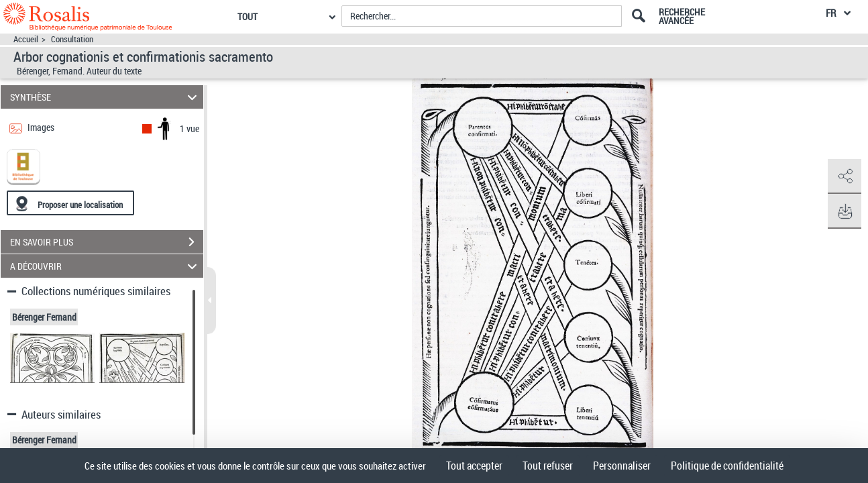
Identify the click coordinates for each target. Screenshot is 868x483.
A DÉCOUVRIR (105, 266)
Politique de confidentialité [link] (727, 466)
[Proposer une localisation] (70, 203)
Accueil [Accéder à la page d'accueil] (26, 39)
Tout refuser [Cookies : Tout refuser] (548, 466)
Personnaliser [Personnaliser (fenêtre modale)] (622, 466)
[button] (845, 176)
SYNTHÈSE (105, 97)
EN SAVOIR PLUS (107, 242)
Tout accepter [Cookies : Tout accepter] (474, 466)
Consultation (72, 39)
